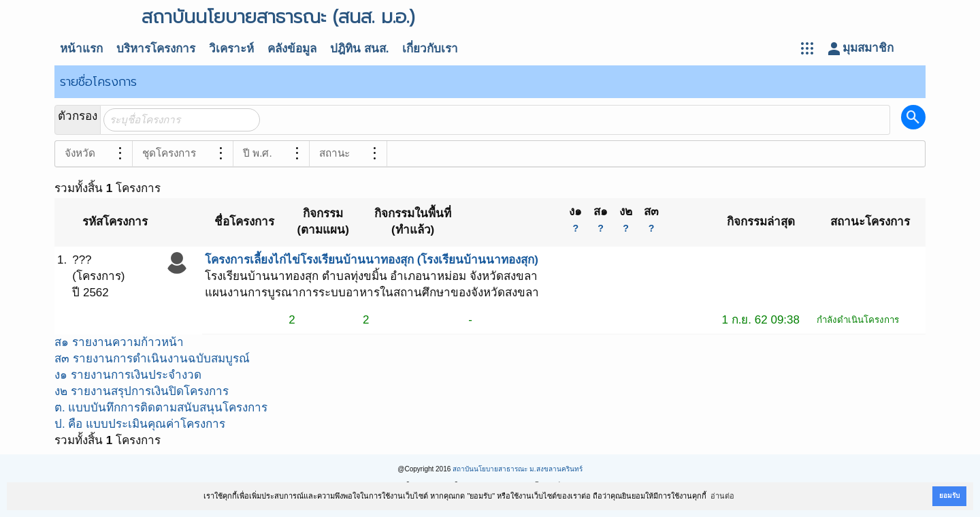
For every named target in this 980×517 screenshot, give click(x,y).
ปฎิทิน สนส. (359, 49)
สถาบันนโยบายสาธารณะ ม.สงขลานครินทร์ (518, 469)
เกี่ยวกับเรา (430, 49)
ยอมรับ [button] (949, 496)
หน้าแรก (81, 49)
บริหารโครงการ (156, 49)
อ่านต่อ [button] (722, 496)
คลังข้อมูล (292, 49)
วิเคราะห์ (231, 49)
